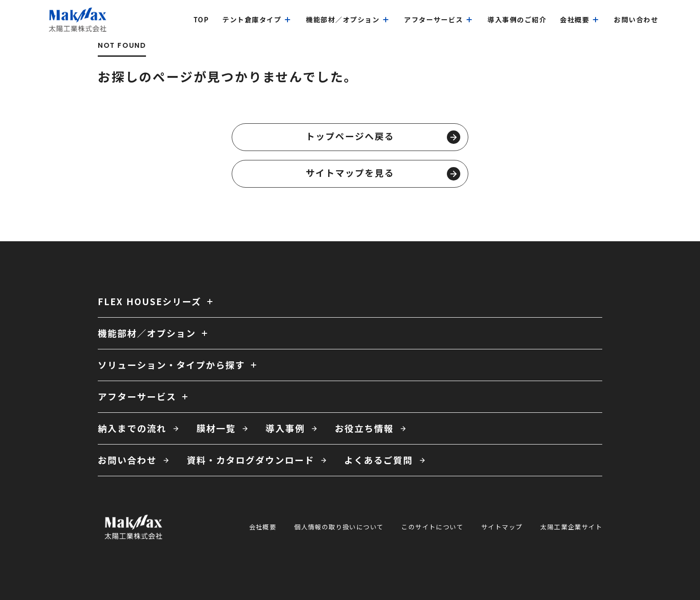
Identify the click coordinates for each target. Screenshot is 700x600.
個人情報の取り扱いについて (339, 527)
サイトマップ (502, 527)
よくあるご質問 (379, 460)
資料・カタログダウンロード (250, 460)
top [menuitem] (201, 19)
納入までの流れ (132, 428)
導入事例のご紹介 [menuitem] (517, 19)
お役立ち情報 (364, 428)
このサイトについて (432, 527)
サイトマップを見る (383, 173)
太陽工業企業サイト (571, 527)
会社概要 (263, 527)
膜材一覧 (216, 428)
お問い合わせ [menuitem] (636, 19)
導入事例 (285, 428)
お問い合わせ (127, 460)
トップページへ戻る (383, 137)
